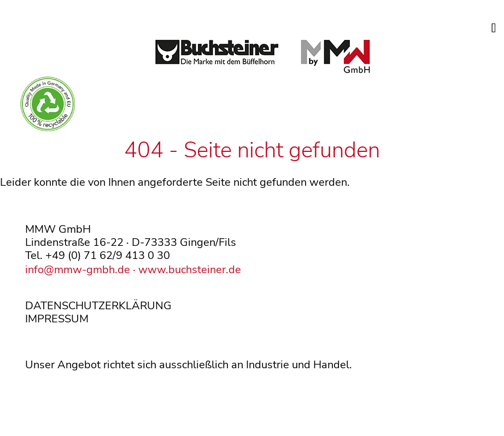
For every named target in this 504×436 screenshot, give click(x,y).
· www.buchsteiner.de (186, 270)
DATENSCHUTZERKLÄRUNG (98, 306)
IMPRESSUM (57, 319)
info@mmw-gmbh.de (78, 270)
